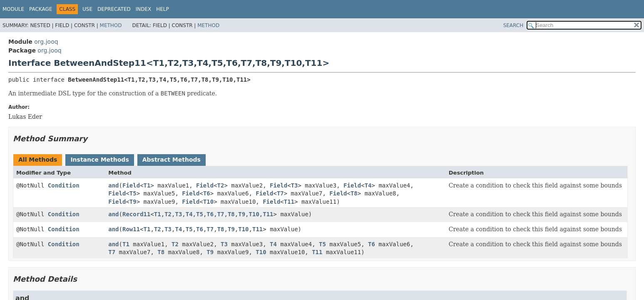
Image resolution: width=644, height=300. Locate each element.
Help (163, 9)
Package (41, 9)
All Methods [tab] (38, 160)
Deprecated (114, 9)
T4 (368, 185)
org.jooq (46, 42)
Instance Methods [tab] (99, 160)
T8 (354, 193)
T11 (289, 202)
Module (13, 9)
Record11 (136, 214)
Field (131, 185)
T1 (147, 185)
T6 (207, 193)
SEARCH (513, 25)
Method (111, 25)
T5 (133, 193)
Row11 (131, 229)
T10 (208, 202)
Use (87, 9)
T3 (295, 185)
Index (144, 9)
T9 (133, 202)
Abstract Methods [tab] (172, 160)
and (113, 185)
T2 (221, 185)
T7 (280, 193)
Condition (64, 185)
